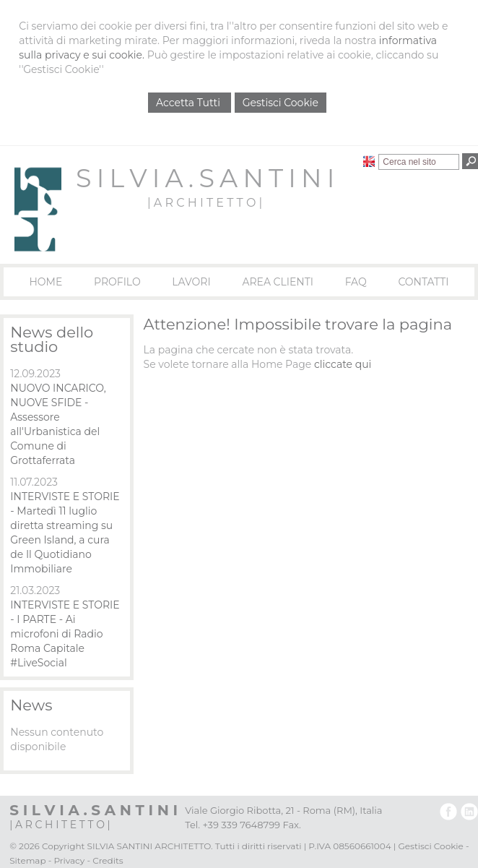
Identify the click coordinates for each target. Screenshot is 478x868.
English (369, 161)
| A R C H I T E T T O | (205, 203)
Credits (108, 860)
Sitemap (27, 860)
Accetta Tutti (190, 103)
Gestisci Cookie (281, 103)
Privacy (69, 860)
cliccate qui (343, 364)
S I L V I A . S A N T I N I (205, 178)
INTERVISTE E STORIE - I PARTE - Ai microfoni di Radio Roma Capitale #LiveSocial (65, 634)
